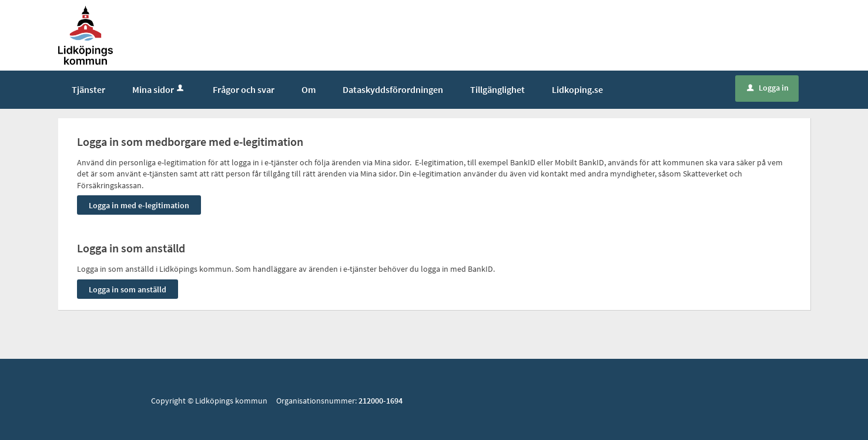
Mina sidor (159, 89)
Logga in (768, 88)
